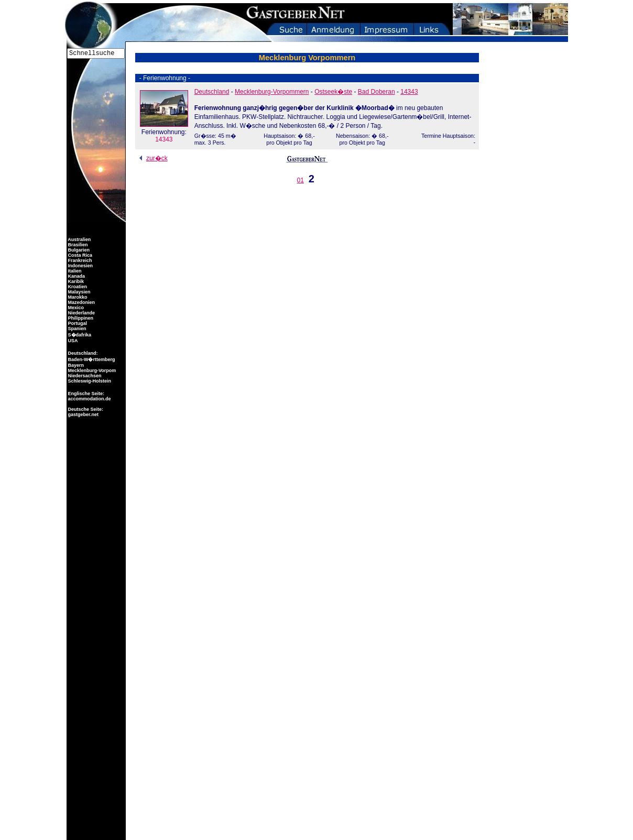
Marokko (77, 297)
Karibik (75, 281)
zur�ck (152, 158)
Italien (74, 271)
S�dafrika (79, 335)
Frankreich (79, 260)
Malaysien (79, 292)
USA (72, 341)
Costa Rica (79, 255)
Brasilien (77, 245)
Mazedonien (81, 302)
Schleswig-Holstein (89, 381)
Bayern (75, 365)
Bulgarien (78, 250)
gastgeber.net (83, 414)
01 (301, 180)
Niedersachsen (84, 376)
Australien (79, 239)
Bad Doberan (376, 92)
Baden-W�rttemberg (91, 359)
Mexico (75, 308)
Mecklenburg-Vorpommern (272, 92)
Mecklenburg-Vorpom (91, 370)
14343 (164, 132)
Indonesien (80, 266)
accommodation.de (89, 399)
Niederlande (81, 313)
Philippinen (80, 318)
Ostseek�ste (333, 92)
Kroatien (77, 287)
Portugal (77, 323)
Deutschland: (83, 353)
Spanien (77, 329)
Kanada (76, 276)
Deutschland (212, 92)
